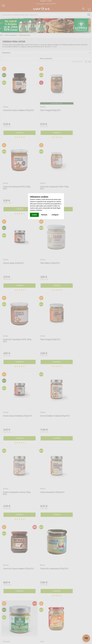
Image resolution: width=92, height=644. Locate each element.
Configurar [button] (55, 215)
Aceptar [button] (34, 215)
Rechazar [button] (44, 215)
